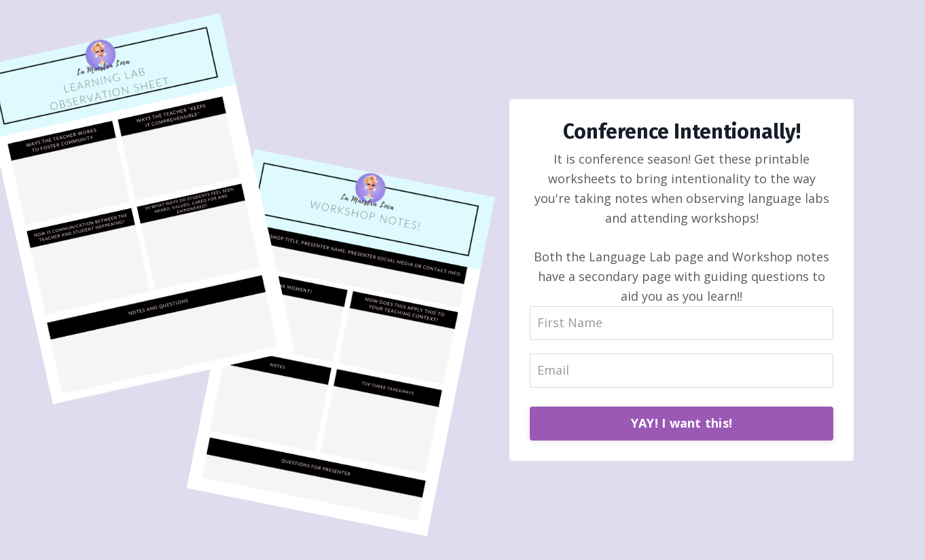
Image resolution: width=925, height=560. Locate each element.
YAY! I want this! (682, 423)
